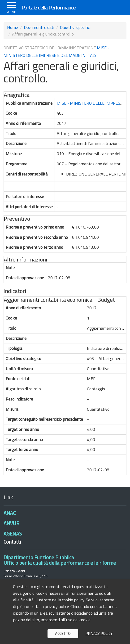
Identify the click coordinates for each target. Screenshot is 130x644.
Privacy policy (99, 633)
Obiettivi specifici (75, 27)
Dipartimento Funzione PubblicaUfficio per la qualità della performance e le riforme (60, 560)
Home (13, 27)
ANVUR (11, 523)
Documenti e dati (39, 27)
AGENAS (13, 534)
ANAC (10, 513)
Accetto (63, 633)
